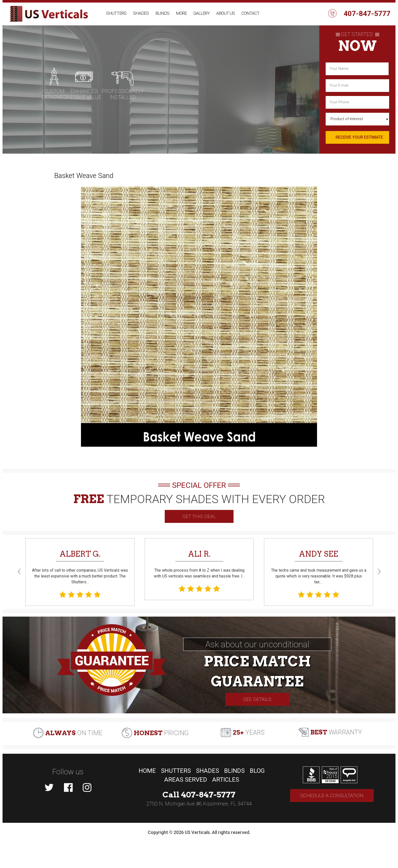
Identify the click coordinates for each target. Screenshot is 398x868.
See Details (257, 699)
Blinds (162, 13)
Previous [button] (19, 562)
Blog (257, 771)
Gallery (202, 13)
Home (147, 771)
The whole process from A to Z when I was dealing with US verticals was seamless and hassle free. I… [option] (199, 571)
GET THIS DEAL (199, 516)
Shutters (116, 13)
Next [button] (379, 562)
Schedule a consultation (332, 795)
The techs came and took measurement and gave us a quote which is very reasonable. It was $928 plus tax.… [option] (319, 574)
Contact (250, 13)
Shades (141, 13)
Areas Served (186, 780)
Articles (226, 780)
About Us (226, 13)
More (181, 13)
